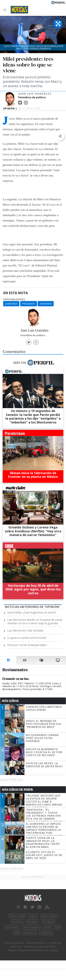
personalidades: (14, 299)
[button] (60, 136)
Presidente (29, 304)
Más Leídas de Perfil (18, 790)
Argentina (46, 304)
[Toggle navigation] (6, 10)
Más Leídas (10, 701)
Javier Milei (11, 304)
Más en (34, 363)
